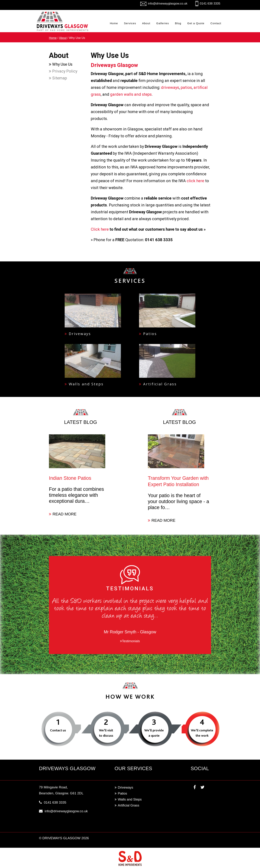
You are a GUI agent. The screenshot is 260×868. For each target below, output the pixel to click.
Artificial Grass (158, 384)
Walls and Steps (84, 384)
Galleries (163, 23)
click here (195, 181)
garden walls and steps (131, 94)
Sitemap (58, 78)
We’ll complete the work (202, 733)
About (146, 23)
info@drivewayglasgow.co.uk (168, 4)
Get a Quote (196, 23)
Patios (148, 334)
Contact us (58, 730)
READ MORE (63, 514)
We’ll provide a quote (154, 733)
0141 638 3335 (210, 4)
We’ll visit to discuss (106, 733)
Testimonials (130, 641)
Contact (216, 23)
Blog (178, 23)
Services (130, 23)
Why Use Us (61, 64)
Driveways (78, 334)
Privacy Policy (63, 71)
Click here (100, 229)
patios (186, 87)
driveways (170, 87)
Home (114, 23)
